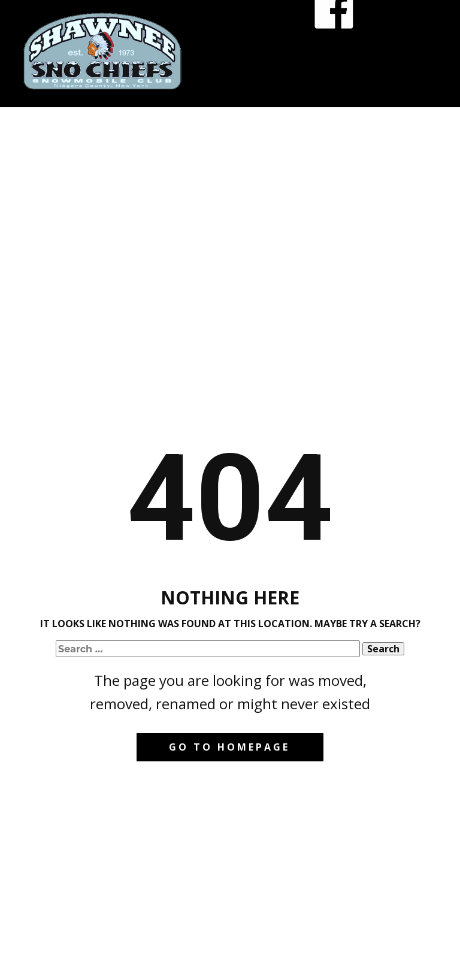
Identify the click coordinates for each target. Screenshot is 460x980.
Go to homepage (229, 747)
